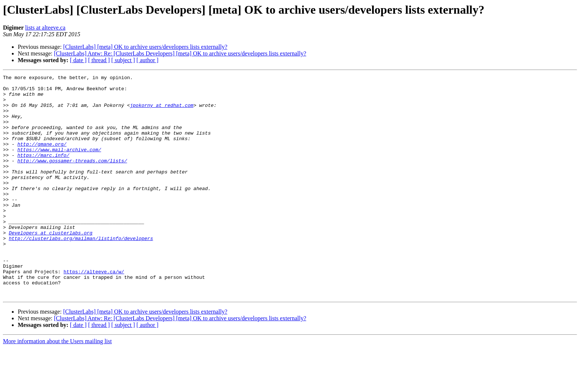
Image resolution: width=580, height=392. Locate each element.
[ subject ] (123, 60)
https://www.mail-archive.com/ (59, 165)
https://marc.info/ (43, 172)
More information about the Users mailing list (57, 386)
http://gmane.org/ (42, 158)
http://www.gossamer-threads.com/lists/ (72, 178)
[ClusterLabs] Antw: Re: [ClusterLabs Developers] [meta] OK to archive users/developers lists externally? (180, 53)
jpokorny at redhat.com (162, 112)
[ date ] (78, 60)
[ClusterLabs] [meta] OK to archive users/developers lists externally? (145, 47)
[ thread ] (99, 60)
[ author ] (148, 60)
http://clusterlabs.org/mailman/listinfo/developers (81, 271)
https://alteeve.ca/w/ (94, 311)
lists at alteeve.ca (45, 28)
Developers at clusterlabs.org (51, 265)
